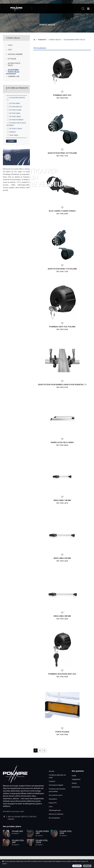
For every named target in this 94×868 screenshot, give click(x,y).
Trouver (48, 177)
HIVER (74, 776)
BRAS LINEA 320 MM (62, 558)
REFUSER (87, 866)
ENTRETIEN (76, 787)
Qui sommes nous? (56, 795)
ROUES (74, 783)
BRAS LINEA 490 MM (62, 616)
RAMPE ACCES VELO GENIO (62, 442)
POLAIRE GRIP (17, 831)
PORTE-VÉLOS (14, 38)
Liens (51, 807)
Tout (10, 45)
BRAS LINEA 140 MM (62, 500)
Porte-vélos (47, 25)
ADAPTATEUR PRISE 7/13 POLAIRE (62, 269)
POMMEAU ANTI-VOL (62, 95)
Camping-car (14, 76)
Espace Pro (53, 803)
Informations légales (56, 785)
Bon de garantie (54, 818)
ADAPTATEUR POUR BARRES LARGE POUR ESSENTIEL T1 (62, 384)
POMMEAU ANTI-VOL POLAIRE (62, 327)
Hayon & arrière (15, 54)
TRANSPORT (76, 779)
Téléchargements (55, 810)
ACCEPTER (77, 866)
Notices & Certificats (56, 814)
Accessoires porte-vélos (14, 71)
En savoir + (16, 834)
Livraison (52, 781)
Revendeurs (53, 799)
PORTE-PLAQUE (62, 732)
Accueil (51, 771)
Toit (10, 50)
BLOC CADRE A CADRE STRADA (62, 211)
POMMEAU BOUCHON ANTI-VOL (62, 674)
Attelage (12, 59)
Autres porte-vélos (14, 64)
